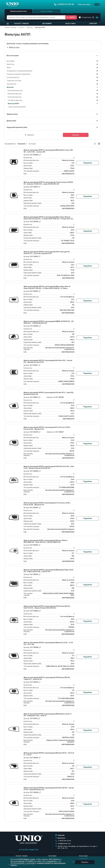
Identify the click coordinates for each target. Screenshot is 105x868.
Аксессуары (70, 23)
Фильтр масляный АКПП (17, 107)
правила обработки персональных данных (38, 864)
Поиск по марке (47, 11)
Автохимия (47, 23)
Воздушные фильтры (15, 90)
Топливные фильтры (15, 100)
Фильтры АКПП (13, 104)
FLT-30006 (60, 397)
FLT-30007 (60, 432)
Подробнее (88, 163)
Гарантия (93, 23)
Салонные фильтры (15, 97)
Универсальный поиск (18, 11)
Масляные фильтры (15, 94)
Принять (85, 862)
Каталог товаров (21, 23)
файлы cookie (30, 859)
